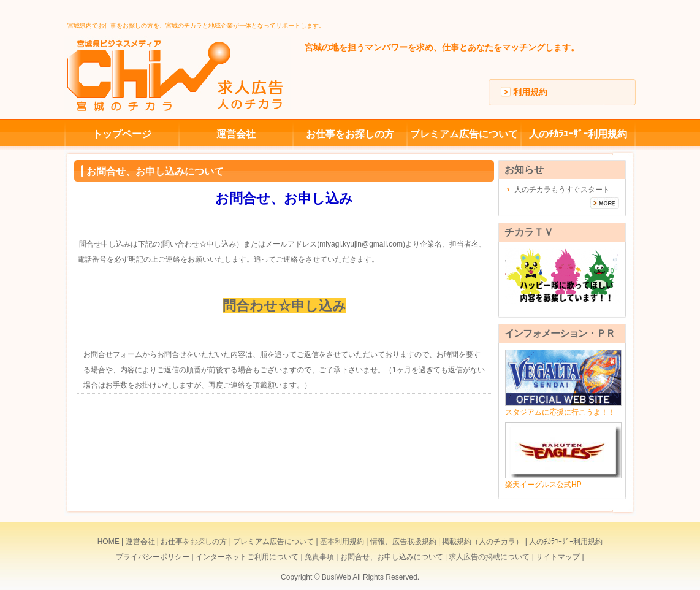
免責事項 (319, 557)
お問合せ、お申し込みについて (392, 557)
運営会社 (236, 134)
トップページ (122, 134)
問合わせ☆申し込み (284, 306)
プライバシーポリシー (153, 557)
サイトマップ (558, 557)
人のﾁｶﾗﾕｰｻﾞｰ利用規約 (578, 134)
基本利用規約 (342, 542)
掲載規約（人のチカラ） (482, 542)
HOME (108, 542)
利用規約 (530, 92)
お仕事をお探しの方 (350, 134)
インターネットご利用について (247, 557)
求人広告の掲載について (489, 557)
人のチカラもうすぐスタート (562, 190)
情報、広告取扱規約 (403, 542)
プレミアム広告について (464, 134)
